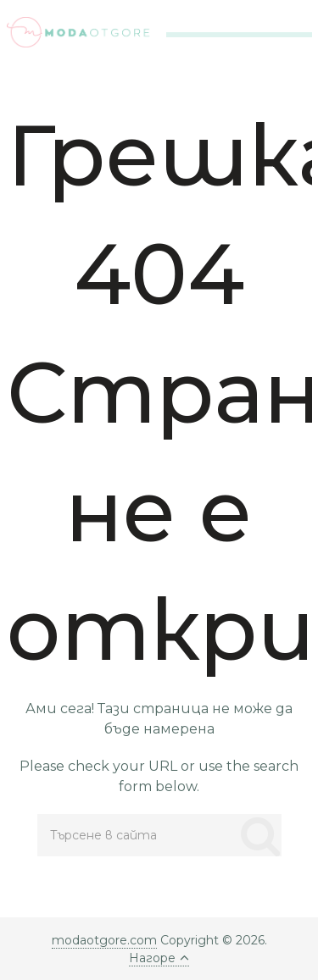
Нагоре (159, 958)
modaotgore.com (104, 940)
